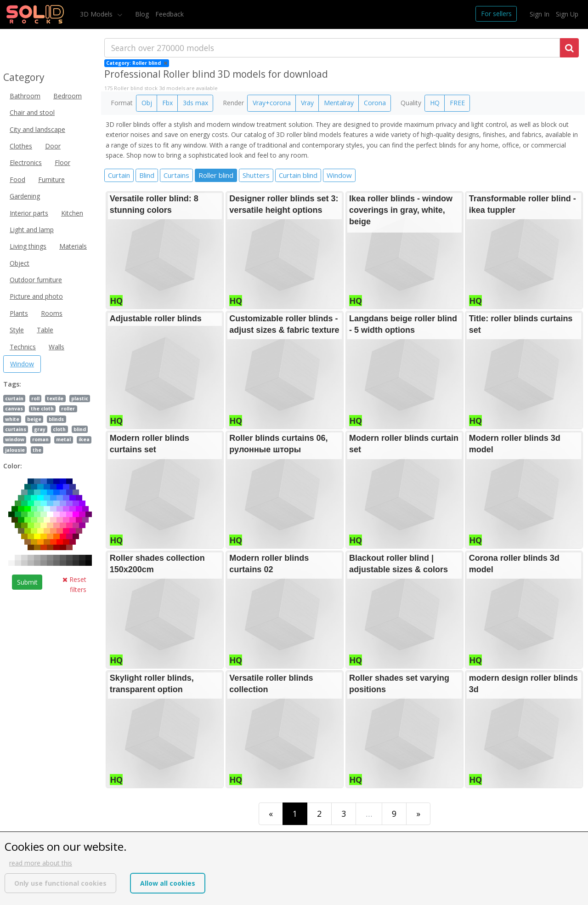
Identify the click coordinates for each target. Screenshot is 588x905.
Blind (147, 175)
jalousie (15, 450)
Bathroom (25, 96)
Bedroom (68, 96)
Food (17, 179)
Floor (62, 162)
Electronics (26, 162)
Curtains (176, 175)
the (37, 450)
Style (17, 330)
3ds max (195, 103)
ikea (84, 439)
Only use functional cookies (60, 883)
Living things (28, 246)
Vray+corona (272, 103)
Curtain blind (298, 175)
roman (40, 439)
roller (68, 409)
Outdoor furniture (36, 280)
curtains (16, 429)
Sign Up (567, 14)
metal (63, 439)
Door (53, 146)
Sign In (540, 14)
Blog (142, 14)
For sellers (496, 14)
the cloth (42, 409)
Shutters (256, 175)
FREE (457, 103)
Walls (57, 347)
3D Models (97, 14)
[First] (271, 814)
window (15, 439)
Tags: (12, 384)
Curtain (119, 175)
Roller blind (216, 175)
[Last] (418, 814)
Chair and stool (32, 112)
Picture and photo (36, 296)
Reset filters (74, 584)
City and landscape (37, 129)
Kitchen (72, 213)
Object (20, 263)
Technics (23, 347)
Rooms (52, 313)
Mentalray (339, 103)
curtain (14, 398)
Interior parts (29, 213)
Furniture (51, 179)
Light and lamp (32, 230)
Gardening (25, 196)
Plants (19, 313)
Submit (27, 582)
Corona (375, 103)
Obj (147, 103)
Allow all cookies (168, 883)
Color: (13, 466)
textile (55, 398)
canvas (14, 409)
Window (22, 364)
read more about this (41, 863)
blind (80, 429)
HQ (435, 103)
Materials (73, 246)
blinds (56, 419)
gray (40, 429)
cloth (59, 429)
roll (35, 398)
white (12, 419)
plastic (80, 398)
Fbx (167, 103)
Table (45, 330)
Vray (307, 103)
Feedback (170, 14)
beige (34, 419)
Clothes (21, 146)
